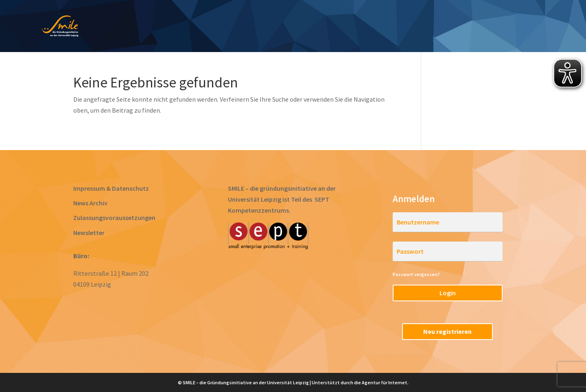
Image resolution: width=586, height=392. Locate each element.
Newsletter (89, 233)
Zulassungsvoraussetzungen (114, 218)
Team (475, 27)
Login (448, 293)
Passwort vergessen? (416, 274)
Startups (435, 27)
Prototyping (283, 27)
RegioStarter (521, 27)
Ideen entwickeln (219, 27)
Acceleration (384, 27)
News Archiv (90, 203)
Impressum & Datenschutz (111, 188)
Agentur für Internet (385, 382)
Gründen (333, 27)
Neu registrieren (447, 331)
